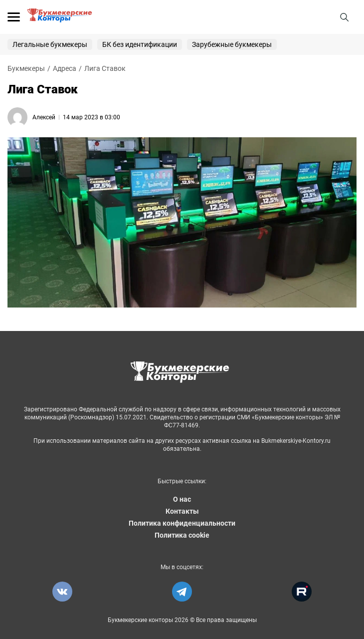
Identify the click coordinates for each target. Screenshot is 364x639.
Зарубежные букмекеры (232, 44)
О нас (182, 499)
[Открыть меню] (14, 17)
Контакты (182, 511)
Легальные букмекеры (50, 44)
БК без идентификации (140, 44)
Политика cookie (182, 535)
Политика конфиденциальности (182, 523)
